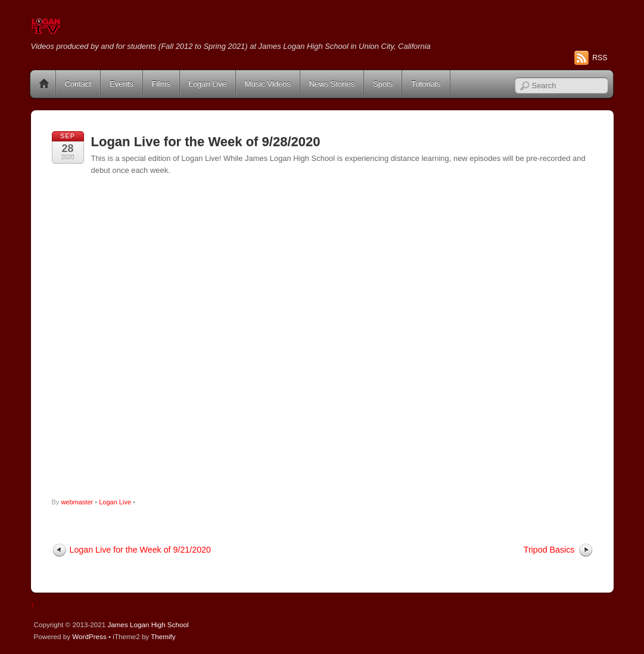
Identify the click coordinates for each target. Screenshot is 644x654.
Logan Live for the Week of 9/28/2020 (206, 142)
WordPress (89, 636)
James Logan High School (148, 624)
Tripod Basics (549, 550)
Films (161, 84)
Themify (163, 636)
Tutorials (426, 84)
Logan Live (208, 84)
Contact (78, 84)
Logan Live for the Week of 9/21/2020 (140, 550)
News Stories (332, 84)
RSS (600, 58)
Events (122, 84)
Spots (383, 84)
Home (44, 84)
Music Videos (268, 84)
